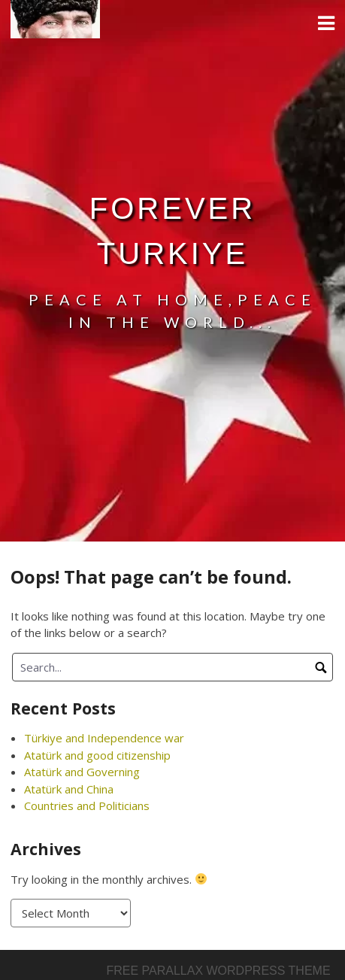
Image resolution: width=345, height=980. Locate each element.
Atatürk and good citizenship (97, 755)
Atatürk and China (69, 789)
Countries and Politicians (87, 806)
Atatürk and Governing (82, 772)
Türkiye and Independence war (104, 738)
